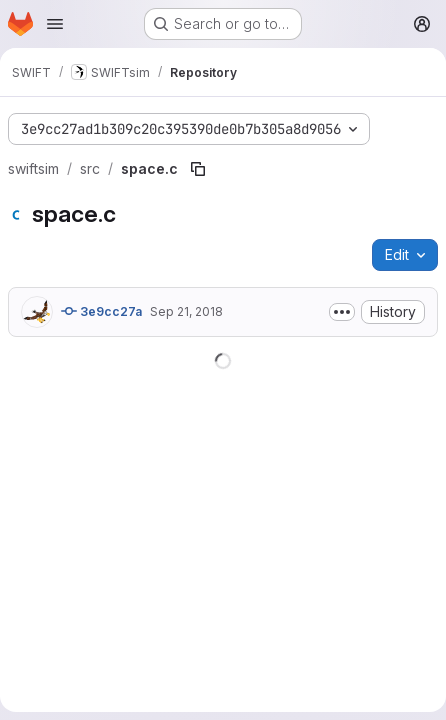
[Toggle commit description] (342, 312)
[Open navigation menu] (55, 24)
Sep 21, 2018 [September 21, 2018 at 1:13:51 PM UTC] (186, 311)
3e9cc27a (101, 311)
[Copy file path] (198, 169)
